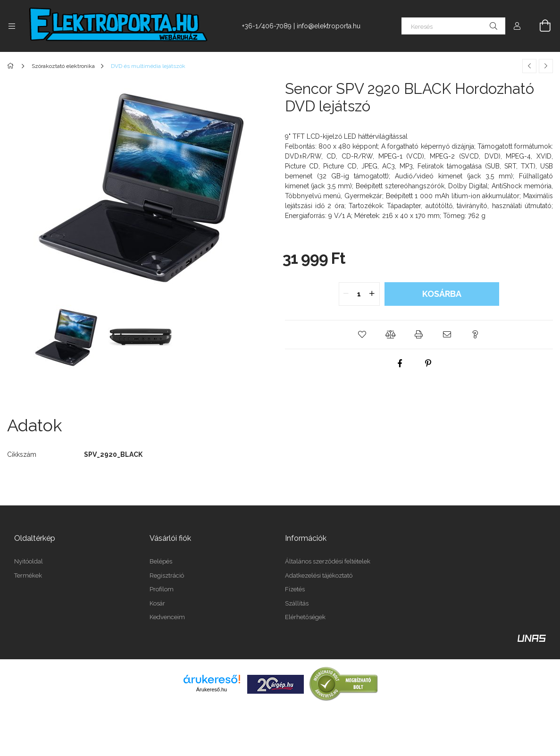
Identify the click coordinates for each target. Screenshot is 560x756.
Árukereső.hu (212, 689)
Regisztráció (167, 575)
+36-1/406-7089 (267, 26)
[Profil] (517, 26)
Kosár (157, 603)
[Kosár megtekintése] (540, 26)
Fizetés (295, 589)
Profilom (162, 589)
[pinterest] (428, 363)
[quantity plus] (372, 294)
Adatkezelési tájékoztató (319, 575)
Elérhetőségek (305, 617)
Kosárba (442, 294)
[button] (362, 335)
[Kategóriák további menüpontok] (12, 26)
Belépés (161, 561)
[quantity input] (359, 294)
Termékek (28, 575)
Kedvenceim (167, 617)
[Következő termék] (546, 66)
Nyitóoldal (29, 561)
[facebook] (400, 363)
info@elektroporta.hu (329, 26)
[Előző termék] (529, 66)
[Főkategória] (12, 66)
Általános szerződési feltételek (328, 561)
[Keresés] (453, 26)
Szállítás (297, 603)
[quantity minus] (346, 294)
